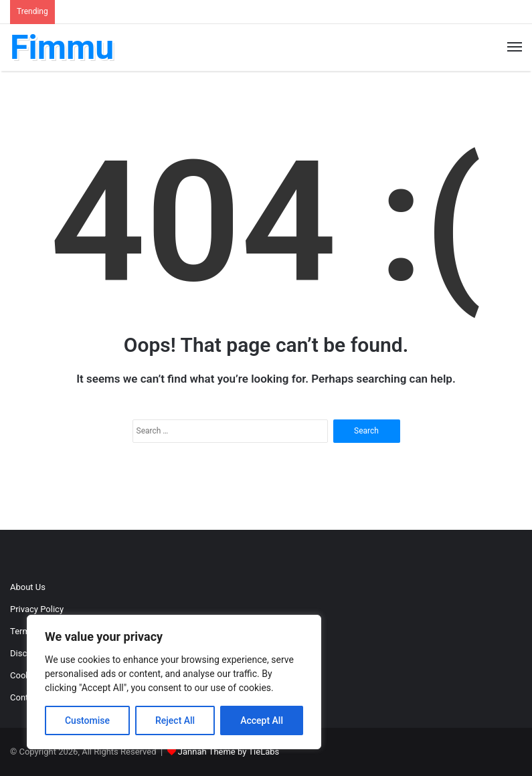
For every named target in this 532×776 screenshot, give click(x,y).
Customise (87, 720)
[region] (174, 682)
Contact (25, 697)
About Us (28, 587)
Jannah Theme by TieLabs (229, 752)
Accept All (262, 720)
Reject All (175, 720)
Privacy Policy (37, 609)
